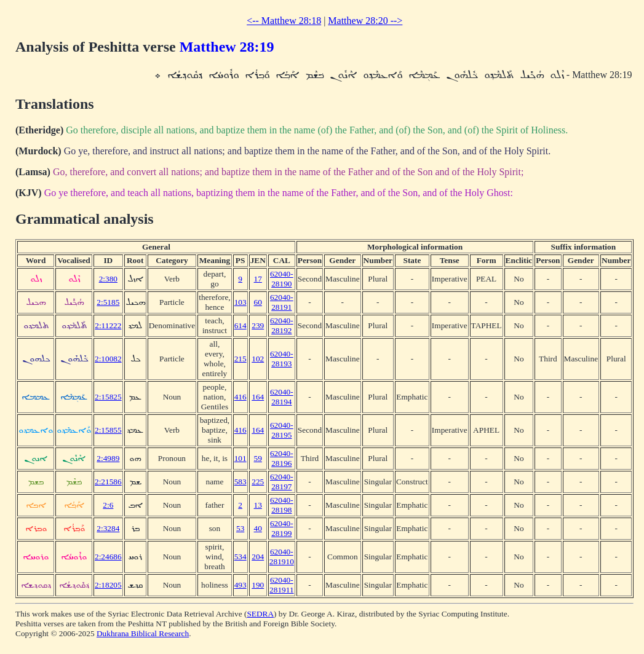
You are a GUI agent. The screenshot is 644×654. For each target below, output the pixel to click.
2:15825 (108, 397)
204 (258, 557)
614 (241, 325)
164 (258, 397)
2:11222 (108, 325)
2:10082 (108, 359)
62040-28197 (282, 482)
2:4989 (108, 458)
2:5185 (108, 302)
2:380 (108, 279)
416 (241, 397)
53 (240, 528)
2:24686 (108, 557)
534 (241, 557)
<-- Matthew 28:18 (284, 21)
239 (258, 325)
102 (258, 359)
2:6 (108, 505)
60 (258, 302)
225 (258, 482)
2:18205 (108, 585)
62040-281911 (282, 585)
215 (241, 359)
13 (258, 505)
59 (258, 458)
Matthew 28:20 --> (365, 21)
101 (241, 458)
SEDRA (260, 614)
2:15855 (108, 430)
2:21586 (108, 482)
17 (258, 279)
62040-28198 (282, 505)
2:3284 (108, 528)
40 (258, 528)
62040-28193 (282, 359)
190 (258, 585)
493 (241, 585)
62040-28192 (282, 325)
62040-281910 (282, 557)
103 (241, 302)
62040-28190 (282, 279)
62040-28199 (282, 528)
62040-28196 (282, 458)
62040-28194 (282, 397)
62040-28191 (282, 302)
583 (241, 482)
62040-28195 (282, 430)
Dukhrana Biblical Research (143, 633)
